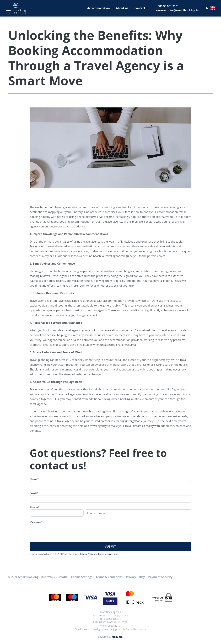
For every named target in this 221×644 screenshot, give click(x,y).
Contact (140, 8)
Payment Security (160, 577)
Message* (36, 522)
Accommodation (98, 8)
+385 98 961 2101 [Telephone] (167, 6)
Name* (34, 479)
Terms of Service (106, 554)
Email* (34, 493)
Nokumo (117, 637)
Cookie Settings (82, 577)
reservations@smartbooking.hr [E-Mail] (178, 10)
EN (210, 8)
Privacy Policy (87, 554)
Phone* (35, 507)
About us (122, 8)
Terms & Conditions (109, 577)
